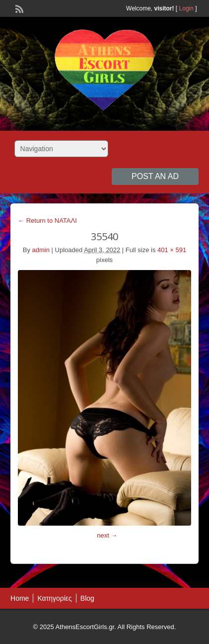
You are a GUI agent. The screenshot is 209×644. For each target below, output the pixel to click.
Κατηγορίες (54, 598)
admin (41, 250)
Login (186, 8)
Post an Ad (155, 176)
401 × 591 (172, 250)
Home (20, 598)
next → (107, 535)
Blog (87, 598)
